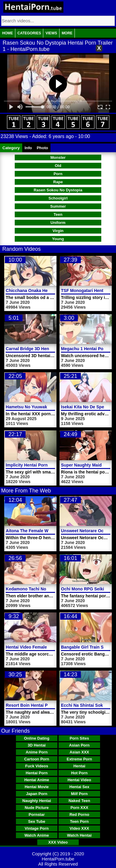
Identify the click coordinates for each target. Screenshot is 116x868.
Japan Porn (37, 794)
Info (28, 148)
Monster (58, 157)
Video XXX (79, 828)
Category (11, 148)
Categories (29, 33)
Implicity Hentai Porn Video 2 (35, 465)
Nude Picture (37, 808)
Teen (58, 214)
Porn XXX (79, 808)
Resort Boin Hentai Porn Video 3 (38, 705)
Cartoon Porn (37, 759)
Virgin (58, 231)
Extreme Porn (79, 759)
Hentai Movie (37, 787)
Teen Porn (79, 821)
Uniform (58, 223)
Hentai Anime (37, 780)
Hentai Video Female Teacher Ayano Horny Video (55, 647)
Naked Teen (79, 801)
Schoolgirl (58, 198)
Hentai (79, 766)
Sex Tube (37, 821)
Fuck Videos (37, 766)
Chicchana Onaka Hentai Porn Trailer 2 (44, 291)
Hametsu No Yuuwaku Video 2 (36, 407)
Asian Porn (79, 745)
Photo (42, 148)
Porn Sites (79, 738)
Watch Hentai (79, 835)
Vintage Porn (37, 828)
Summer (58, 206)
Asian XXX (79, 752)
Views (51, 33)
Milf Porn (79, 794)
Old (58, 166)
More (67, 33)
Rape (58, 182)
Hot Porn (79, 773)
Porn (58, 174)
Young (58, 239)
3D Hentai (37, 745)
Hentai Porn (37, 773)
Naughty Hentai (37, 801)
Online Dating (37, 738)
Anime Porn (37, 752)
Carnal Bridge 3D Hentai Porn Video (41, 349)
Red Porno (79, 815)
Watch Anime (37, 835)
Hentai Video (79, 780)
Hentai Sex (79, 787)
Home (8, 33)
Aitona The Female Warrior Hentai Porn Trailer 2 (53, 531)
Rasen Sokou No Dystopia (58, 190)
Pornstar (37, 815)
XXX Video (58, 842)
